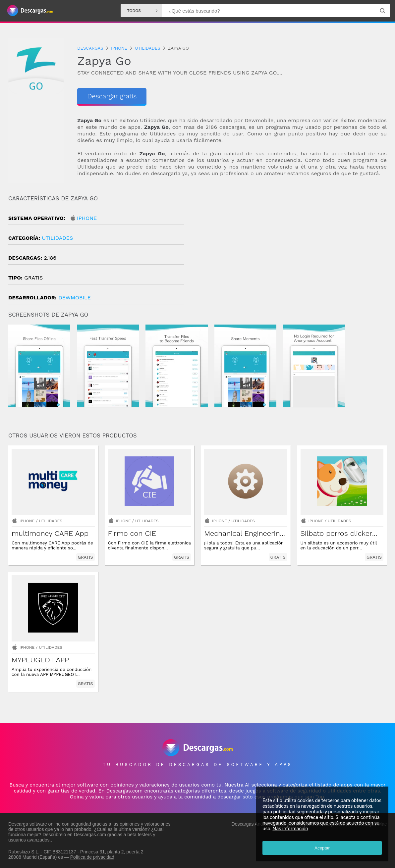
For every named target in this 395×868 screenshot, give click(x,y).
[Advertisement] (292, 251)
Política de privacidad (92, 857)
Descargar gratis (112, 96)
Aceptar (322, 848)
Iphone (87, 218)
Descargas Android (251, 824)
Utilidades (57, 238)
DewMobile (75, 298)
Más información (290, 829)
